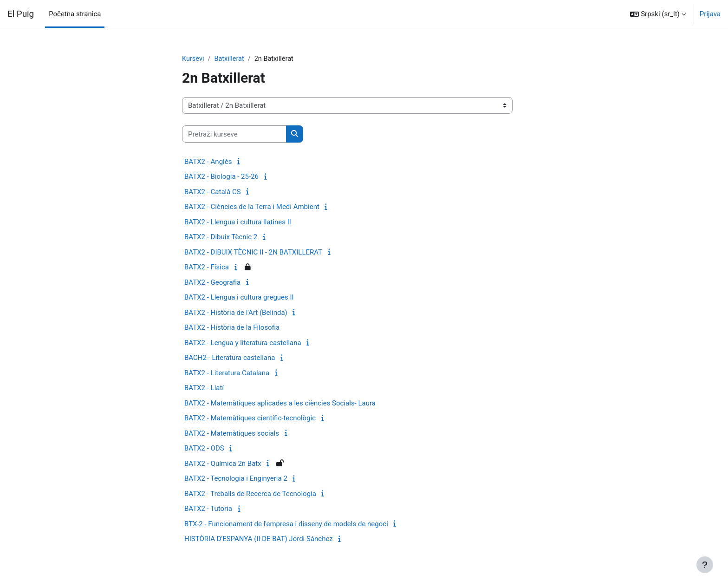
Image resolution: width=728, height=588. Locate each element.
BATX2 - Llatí (204, 388)
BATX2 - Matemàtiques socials (232, 434)
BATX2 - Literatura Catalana (227, 373)
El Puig (21, 14)
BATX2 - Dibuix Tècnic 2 (221, 237)
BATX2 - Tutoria (208, 509)
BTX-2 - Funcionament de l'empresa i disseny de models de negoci (286, 524)
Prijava (710, 14)
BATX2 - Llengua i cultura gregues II (239, 298)
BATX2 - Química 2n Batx (223, 464)
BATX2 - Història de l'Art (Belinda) (236, 313)
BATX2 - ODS (204, 449)
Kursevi (193, 59)
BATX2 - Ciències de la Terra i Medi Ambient (252, 207)
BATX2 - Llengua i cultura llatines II (238, 222)
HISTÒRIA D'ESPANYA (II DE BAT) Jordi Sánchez (259, 539)
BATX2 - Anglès (208, 162)
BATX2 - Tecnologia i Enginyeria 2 (236, 479)
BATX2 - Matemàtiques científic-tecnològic (250, 418)
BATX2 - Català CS (213, 192)
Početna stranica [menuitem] (75, 14)
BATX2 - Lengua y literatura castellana (243, 343)
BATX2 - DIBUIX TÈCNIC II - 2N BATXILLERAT (253, 253)
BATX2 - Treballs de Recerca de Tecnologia (250, 494)
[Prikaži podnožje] (705, 565)
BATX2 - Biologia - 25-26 (221, 177)
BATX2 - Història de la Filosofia (232, 328)
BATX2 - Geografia (212, 283)
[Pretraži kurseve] (234, 134)
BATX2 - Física (207, 268)
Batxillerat (231, 59)
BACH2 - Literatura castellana (230, 358)
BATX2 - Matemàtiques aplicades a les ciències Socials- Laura (280, 404)
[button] (658, 14)
